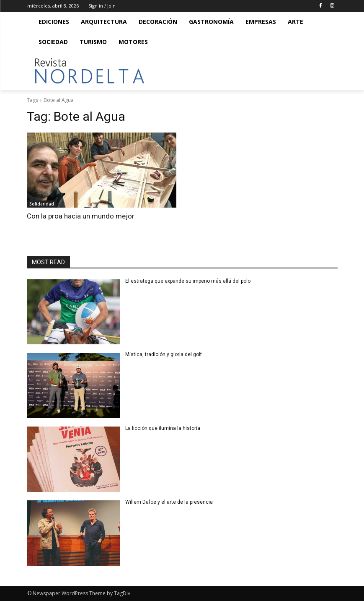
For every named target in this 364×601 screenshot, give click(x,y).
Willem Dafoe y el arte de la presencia (169, 502)
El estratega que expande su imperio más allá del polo (188, 281)
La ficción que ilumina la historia (163, 428)
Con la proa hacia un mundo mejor (81, 216)
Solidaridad (42, 204)
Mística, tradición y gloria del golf (165, 354)
